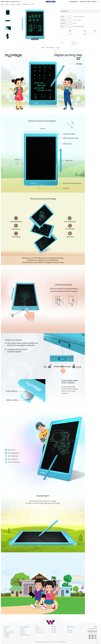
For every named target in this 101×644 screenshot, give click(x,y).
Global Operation (7, 634)
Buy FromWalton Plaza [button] (74, 43)
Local (37, 630)
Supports (58, 48)
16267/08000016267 (92, 629)
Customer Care (23, 634)
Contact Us (22, 629)
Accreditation (7, 637)
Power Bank (12, 4)
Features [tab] (43, 48)
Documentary (70, 632)
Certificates (6, 635)
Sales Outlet (22, 630)
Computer (6, 4)
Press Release (54, 632)
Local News (54, 629)
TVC (68, 629)
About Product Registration (25, 635)
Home (5, 629)
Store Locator (23, 632)
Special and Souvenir (40, 632)
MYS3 (33, 4)
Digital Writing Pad (26, 4)
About (5, 630)
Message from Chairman (9, 632)
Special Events (70, 630)
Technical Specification (50, 48)
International (38, 629)
